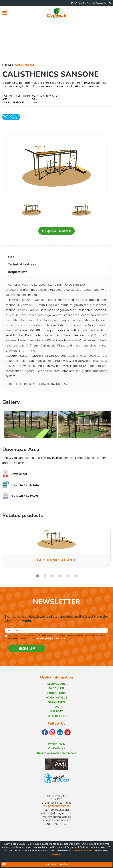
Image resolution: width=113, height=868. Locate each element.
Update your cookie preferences (56, 753)
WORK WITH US (56, 698)
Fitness (8, 65)
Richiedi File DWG (20, 496)
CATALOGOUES (56, 716)
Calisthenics (25, 65)
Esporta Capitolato (21, 485)
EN (72, 3)
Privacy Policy (57, 744)
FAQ (57, 707)
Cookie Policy (57, 748)
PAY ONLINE (56, 688)
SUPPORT (56, 712)
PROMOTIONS (56, 693)
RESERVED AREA (56, 684)
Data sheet (15, 474)
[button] (37, 576)
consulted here (84, 851)
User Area (85, 3)
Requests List (99, 3)
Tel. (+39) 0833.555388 (56, 806)
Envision (57, 854)
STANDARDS (56, 702)
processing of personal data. (50, 639)
